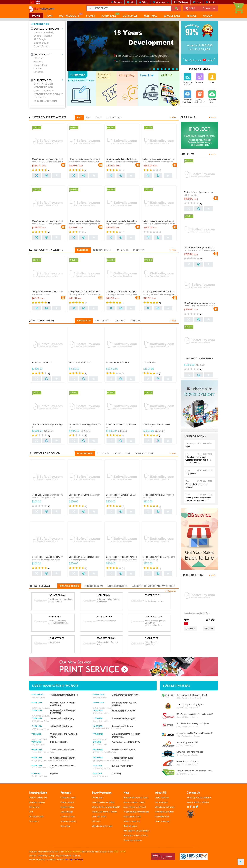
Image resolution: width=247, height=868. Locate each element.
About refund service (132, 817)
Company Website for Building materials (122, 294)
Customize (172, 591)
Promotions (34, 821)
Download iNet (212, 101)
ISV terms (96, 821)
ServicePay (43, 856)
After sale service (99, 817)
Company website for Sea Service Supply (85, 294)
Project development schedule (136, 812)
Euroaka (33, 856)
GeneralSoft (66, 856)
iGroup (52, 856)
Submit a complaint (132, 821)
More (174, 117)
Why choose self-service (102, 826)
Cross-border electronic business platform (85, 162)
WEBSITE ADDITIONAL (46, 101)
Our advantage (161, 802)
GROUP (207, 16)
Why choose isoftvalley (165, 807)
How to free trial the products (136, 836)
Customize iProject (187, 84)
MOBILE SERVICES (44, 91)
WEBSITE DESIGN (43, 87)
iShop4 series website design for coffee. (122, 224)
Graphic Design (41, 43)
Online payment (67, 802)
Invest (212, 82)
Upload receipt (67, 812)
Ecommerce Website (44, 32)
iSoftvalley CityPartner (164, 812)
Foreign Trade (41, 65)
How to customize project (134, 802)
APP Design (40, 39)
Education (39, 72)
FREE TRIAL (151, 16)
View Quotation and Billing (103, 802)
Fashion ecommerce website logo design (122, 560)
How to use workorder (133, 840)
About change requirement (135, 807)
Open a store (34, 807)
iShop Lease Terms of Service (105, 812)
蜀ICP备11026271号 (74, 860)
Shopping (38, 58)
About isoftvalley (162, 798)
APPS (50, 16)
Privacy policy (98, 798)
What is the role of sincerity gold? (106, 807)
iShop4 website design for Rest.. (198, 613)
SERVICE (191, 16)
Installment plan (67, 807)
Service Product (42, 46)
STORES (90, 16)
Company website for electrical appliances (159, 294)
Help (132, 2)
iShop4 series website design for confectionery (47, 224)
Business (38, 62)
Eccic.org (76, 856)
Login (198, 2)
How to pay (65, 826)
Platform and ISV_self (38, 798)
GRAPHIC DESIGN (43, 84)
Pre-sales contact (36, 817)
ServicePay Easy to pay (187, 101)
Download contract (68, 821)
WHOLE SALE (172, 16)
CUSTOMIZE (130, 16)
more (214, 117)
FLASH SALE (109, 16)
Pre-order (118, 2)
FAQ (31, 812)
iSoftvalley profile (162, 817)
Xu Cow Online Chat (200, 101)
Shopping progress (37, 802)
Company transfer (68, 798)
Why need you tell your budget (136, 831)
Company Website (43, 36)
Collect (145, 2)
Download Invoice (68, 817)
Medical (37, 68)
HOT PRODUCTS (69, 16)
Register (212, 2)
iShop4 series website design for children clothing (85, 224)
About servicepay (162, 821)
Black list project (130, 826)
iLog (58, 856)
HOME (36, 16)
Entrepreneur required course (136, 798)
